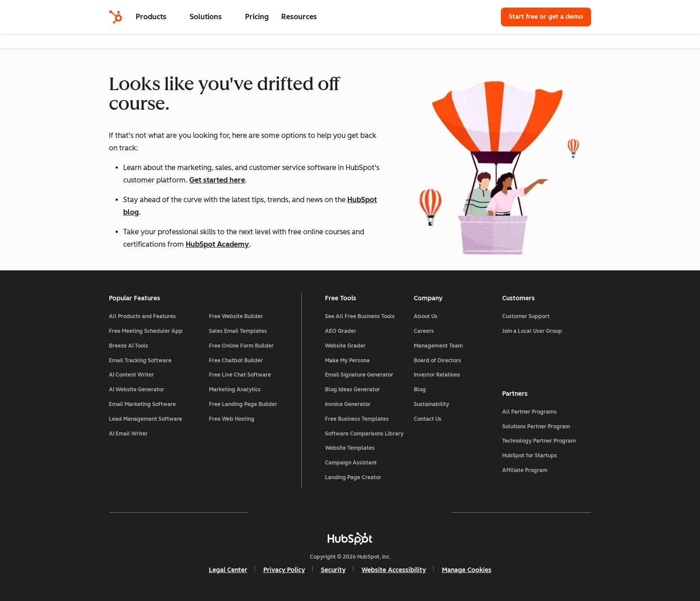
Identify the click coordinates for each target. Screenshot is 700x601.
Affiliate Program (525, 470)
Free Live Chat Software (240, 375)
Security (333, 570)
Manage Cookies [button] (467, 570)
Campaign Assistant (351, 463)
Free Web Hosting (232, 419)
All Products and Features (142, 316)
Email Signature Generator (359, 375)
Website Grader (345, 346)
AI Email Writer (128, 434)
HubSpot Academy (217, 244)
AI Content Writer (131, 375)
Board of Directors (437, 361)
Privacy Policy (284, 570)
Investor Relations (437, 375)
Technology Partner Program (539, 441)
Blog (420, 390)
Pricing (257, 17)
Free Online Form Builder (241, 346)
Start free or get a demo (546, 17)
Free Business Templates (357, 419)
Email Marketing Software (142, 404)
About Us (426, 316)
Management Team (438, 346)
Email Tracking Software (140, 361)
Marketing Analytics (235, 390)
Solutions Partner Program (536, 427)
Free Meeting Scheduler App (146, 331)
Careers (424, 331)
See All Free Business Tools (360, 316)
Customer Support (526, 316)
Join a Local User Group (532, 331)
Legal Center (228, 570)
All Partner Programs (529, 412)
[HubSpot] (116, 17)
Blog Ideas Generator (352, 390)
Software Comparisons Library (364, 434)
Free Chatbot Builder (236, 361)
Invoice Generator (348, 404)
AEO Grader (341, 331)
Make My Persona (347, 361)
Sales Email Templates (238, 331)
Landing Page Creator (353, 477)
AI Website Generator (137, 390)
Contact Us (428, 419)
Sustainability (431, 404)
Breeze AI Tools (129, 346)
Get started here (217, 180)
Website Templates (350, 448)
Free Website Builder (236, 316)
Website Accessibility (394, 570)
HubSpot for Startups (530, 456)
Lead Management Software (146, 419)
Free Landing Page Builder (243, 404)
